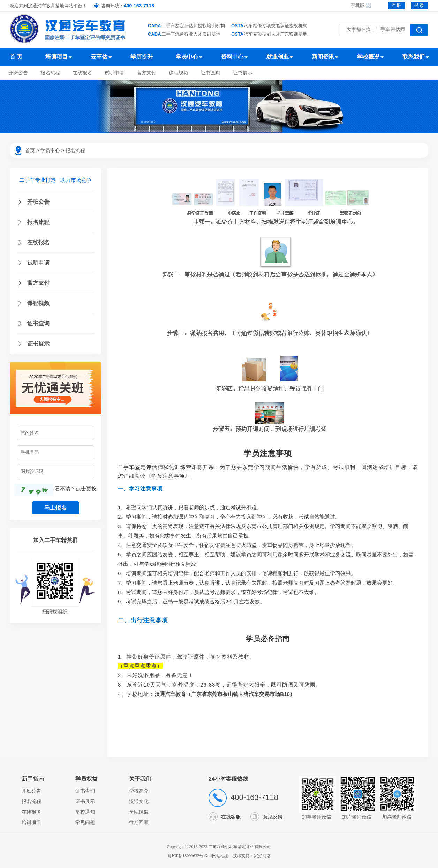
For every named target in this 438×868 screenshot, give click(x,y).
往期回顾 (139, 822)
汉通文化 (139, 801)
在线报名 (82, 73)
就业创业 (278, 57)
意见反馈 (273, 817)
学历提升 (142, 57)
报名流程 (50, 73)
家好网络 (262, 856)
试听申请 (114, 73)
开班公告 (18, 73)
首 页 (16, 57)
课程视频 (179, 73)
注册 (397, 5)
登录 (420, 5)
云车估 (99, 57)
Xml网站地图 (217, 856)
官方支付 (146, 73)
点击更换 (86, 488)
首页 (30, 150)
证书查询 (211, 73)
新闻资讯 (323, 57)
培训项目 (56, 57)
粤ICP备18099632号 (185, 856)
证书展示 (243, 73)
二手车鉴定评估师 (141, 467)
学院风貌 (139, 812)
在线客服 (231, 817)
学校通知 (85, 812)
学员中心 (187, 57)
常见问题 (85, 822)
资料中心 (232, 57)
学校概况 (368, 57)
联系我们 (414, 57)
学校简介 (139, 791)
